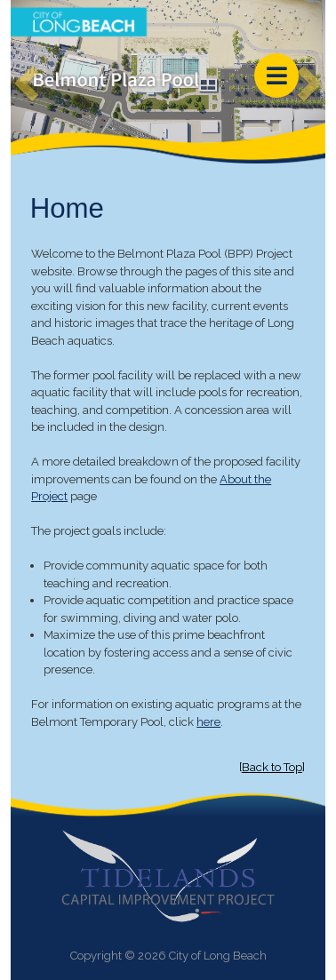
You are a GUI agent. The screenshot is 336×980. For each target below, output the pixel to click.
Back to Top (272, 767)
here (208, 722)
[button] (19, 72)
